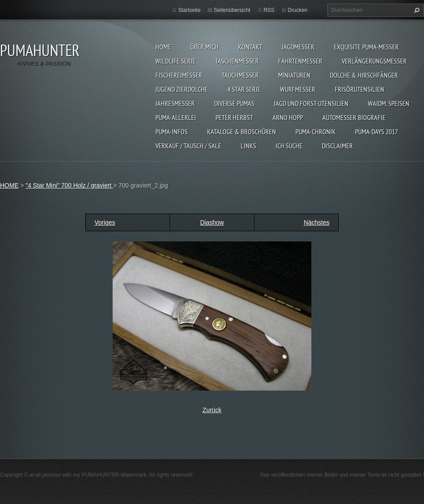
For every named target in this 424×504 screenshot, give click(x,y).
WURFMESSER (298, 89)
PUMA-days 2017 (377, 132)
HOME (163, 47)
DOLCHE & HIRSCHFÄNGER (364, 75)
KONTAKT (250, 47)
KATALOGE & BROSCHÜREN (242, 132)
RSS (269, 10)
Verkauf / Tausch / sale (188, 146)
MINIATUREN (294, 75)
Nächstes (317, 222)
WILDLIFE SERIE (176, 61)
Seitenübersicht (232, 10)
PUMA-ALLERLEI (176, 117)
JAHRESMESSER (175, 103)
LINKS (248, 146)
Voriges (105, 222)
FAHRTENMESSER (300, 61)
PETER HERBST (234, 117)
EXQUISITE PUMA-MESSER (366, 47)
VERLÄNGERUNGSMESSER (374, 61)
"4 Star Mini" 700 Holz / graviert (69, 185)
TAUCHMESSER (240, 75)
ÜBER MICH (204, 47)
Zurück (212, 410)
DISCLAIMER (337, 146)
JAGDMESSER (298, 47)
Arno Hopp (288, 117)
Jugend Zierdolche (182, 89)
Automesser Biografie (354, 117)
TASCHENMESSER (237, 61)
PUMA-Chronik (316, 132)
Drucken (297, 10)
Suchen (416, 10)
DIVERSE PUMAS (234, 103)
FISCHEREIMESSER (179, 75)
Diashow (212, 222)
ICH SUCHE (289, 146)
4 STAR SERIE (244, 89)
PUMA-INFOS (172, 132)
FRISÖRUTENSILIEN (360, 89)
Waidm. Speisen (389, 103)
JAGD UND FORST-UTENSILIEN (311, 103)
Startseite (189, 10)
